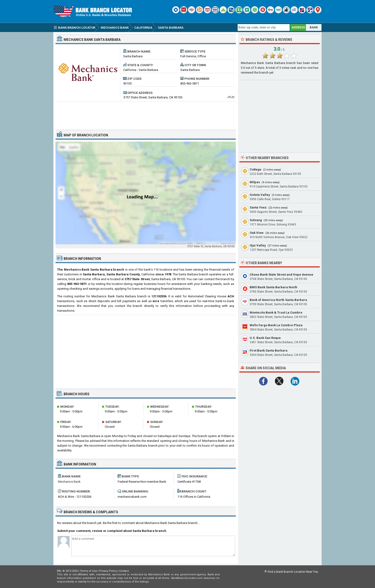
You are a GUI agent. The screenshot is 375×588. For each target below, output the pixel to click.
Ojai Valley (258, 245)
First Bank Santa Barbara (269, 350)
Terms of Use (88, 571)
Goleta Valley (260, 195)
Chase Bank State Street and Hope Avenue (281, 275)
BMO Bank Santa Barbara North (273, 287)
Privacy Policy (108, 571)
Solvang (256, 220)
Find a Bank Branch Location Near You (293, 572)
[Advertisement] (146, 114)
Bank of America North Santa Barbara (278, 300)
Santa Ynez (258, 207)
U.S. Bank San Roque (265, 338)
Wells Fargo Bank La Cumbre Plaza (276, 325)
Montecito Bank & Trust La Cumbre (276, 313)
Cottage (256, 169)
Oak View (257, 233)
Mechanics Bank (69, 482)
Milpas (255, 182)
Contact (124, 571)
